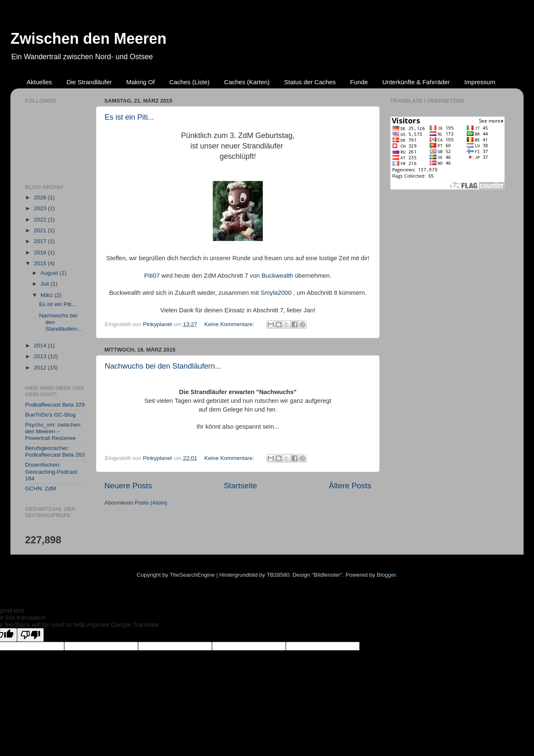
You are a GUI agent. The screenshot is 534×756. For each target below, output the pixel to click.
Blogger (386, 575)
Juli (45, 284)
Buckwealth (277, 276)
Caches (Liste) (190, 82)
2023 (41, 208)
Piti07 (152, 276)
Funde (359, 82)
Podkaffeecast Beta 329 (55, 405)
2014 (41, 345)
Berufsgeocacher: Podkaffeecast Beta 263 (55, 451)
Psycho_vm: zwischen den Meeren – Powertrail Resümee (53, 431)
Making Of (141, 82)
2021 (41, 230)
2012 (41, 368)
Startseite (240, 486)
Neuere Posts (128, 486)
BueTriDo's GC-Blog (50, 415)
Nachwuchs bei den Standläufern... (163, 366)
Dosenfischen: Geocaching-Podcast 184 (51, 471)
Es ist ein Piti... (129, 117)
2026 (41, 197)
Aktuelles (39, 82)
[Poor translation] (30, 635)
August (50, 273)
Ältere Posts (350, 486)
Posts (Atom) (151, 503)
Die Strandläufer (89, 82)
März (48, 295)
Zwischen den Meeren (88, 39)
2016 (41, 252)
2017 (41, 241)
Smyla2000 (276, 293)
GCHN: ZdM (40, 489)
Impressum (480, 82)
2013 (41, 356)
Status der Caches (310, 82)
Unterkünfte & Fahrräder (416, 82)
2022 (41, 220)
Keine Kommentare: (230, 324)
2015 (41, 263)
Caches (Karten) (247, 82)
